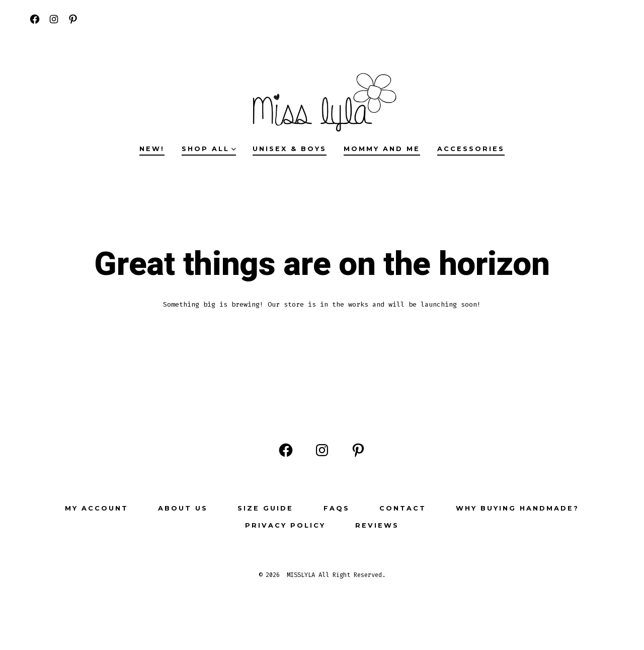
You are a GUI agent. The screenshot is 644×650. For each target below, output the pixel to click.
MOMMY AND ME (382, 149)
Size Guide (265, 508)
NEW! (152, 149)
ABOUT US (183, 508)
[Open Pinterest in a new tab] (73, 19)
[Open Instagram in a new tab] (54, 19)
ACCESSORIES (471, 149)
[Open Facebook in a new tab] (35, 19)
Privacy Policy (285, 525)
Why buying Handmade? (517, 508)
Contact (403, 508)
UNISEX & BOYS (290, 149)
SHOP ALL (209, 149)
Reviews (377, 525)
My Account (97, 508)
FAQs (337, 508)
